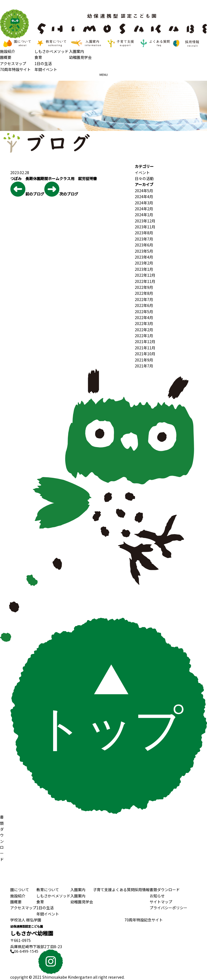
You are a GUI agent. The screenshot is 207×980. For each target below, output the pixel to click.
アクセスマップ (13, 63)
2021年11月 (145, 348)
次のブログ (61, 189)
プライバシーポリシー (168, 908)
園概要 (6, 57)
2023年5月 (144, 251)
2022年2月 (144, 330)
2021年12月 (145, 342)
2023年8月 (144, 233)
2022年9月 (144, 287)
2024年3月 (144, 203)
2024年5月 (144, 191)
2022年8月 (144, 293)
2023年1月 (144, 269)
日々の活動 (144, 178)
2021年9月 (144, 360)
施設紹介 (8, 51)
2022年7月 (144, 299)
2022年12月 (145, 275)
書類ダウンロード (165, 890)
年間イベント (46, 69)
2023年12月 (145, 221)
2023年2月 (144, 263)
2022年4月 (144, 317)
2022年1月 (144, 336)
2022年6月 (144, 305)
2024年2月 (144, 209)
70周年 (144, 920)
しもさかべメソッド (51, 51)
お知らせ (157, 896)
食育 (38, 57)
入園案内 (77, 51)
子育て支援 (102, 890)
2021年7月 (144, 366)
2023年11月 (145, 227)
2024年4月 (144, 197)
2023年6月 (144, 245)
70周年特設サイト (15, 69)
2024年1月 (144, 215)
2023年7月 (144, 239)
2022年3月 (144, 323)
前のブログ (27, 189)
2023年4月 (144, 257)
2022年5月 (144, 312)
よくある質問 (123, 890)
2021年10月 (145, 354)
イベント (142, 173)
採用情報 (142, 890)
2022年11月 (145, 281)
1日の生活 (43, 63)
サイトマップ (161, 902)
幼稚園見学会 (80, 57)
